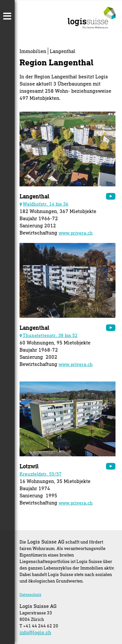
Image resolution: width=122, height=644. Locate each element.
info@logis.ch (35, 632)
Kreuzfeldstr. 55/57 (41, 474)
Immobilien (33, 51)
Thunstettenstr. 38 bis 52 (50, 335)
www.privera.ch (76, 233)
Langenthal (63, 51)
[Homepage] (92, 26)
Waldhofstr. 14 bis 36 (46, 204)
